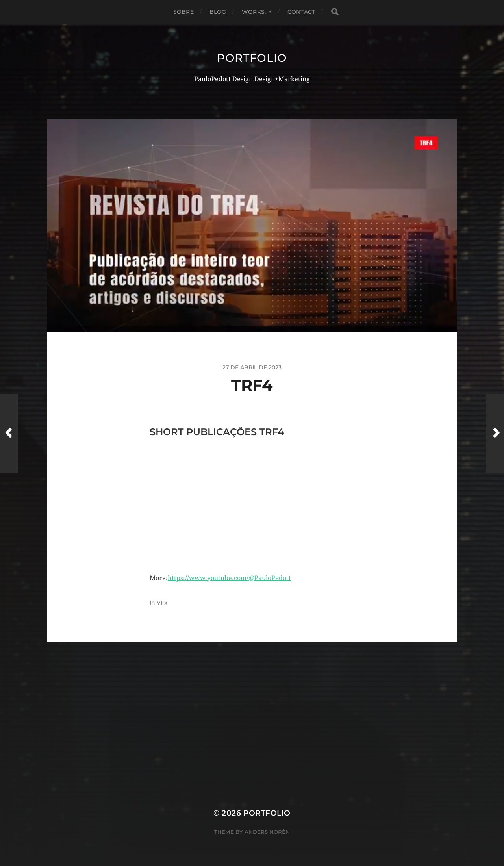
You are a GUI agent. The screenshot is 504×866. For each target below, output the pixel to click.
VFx (162, 603)
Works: (254, 12)
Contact (301, 12)
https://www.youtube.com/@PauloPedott (229, 578)
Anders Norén (267, 832)
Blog (218, 12)
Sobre (183, 12)
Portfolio (252, 58)
